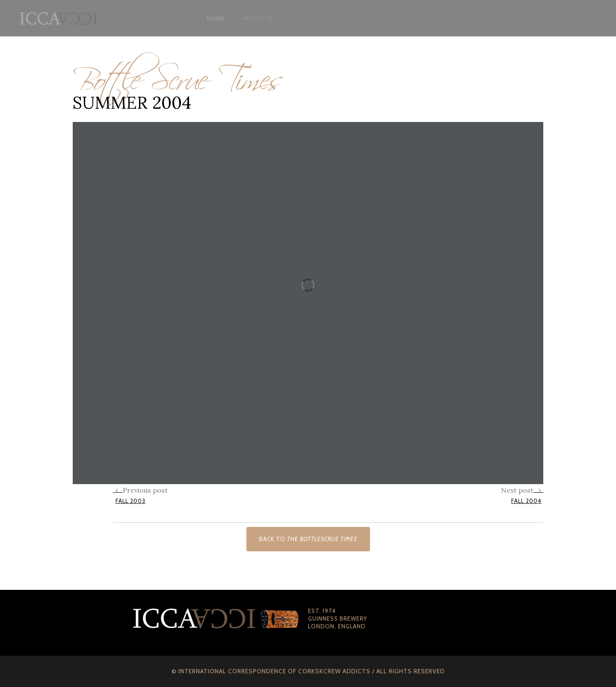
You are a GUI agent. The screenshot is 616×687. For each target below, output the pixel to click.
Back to (308, 539)
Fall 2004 (526, 501)
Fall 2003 (130, 501)
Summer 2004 (132, 103)
